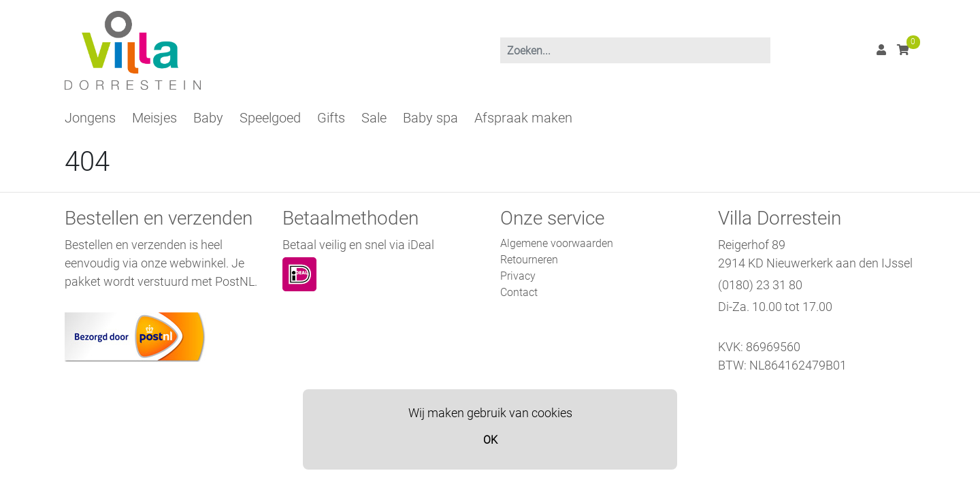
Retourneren (529, 260)
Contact (519, 292)
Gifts (331, 118)
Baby (208, 118)
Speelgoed (270, 118)
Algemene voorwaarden (557, 243)
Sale (374, 118)
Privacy (518, 276)
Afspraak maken (523, 118)
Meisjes (154, 118)
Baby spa (430, 118)
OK (490, 440)
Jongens (90, 118)
